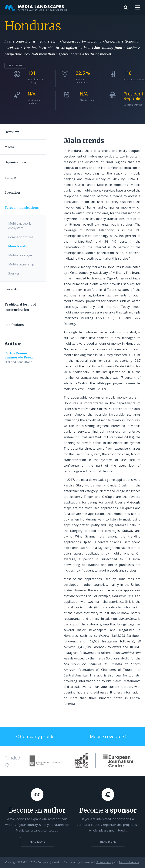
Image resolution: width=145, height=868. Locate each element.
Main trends (17, 246)
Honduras (33, 26)
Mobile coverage (20, 255)
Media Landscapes (36, 8)
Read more (37, 842)
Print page (15, 66)
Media (9, 147)
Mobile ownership (21, 264)
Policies (11, 177)
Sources (14, 273)
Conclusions (14, 325)
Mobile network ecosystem (20, 226)
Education (12, 192)
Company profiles (21, 237)
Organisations (15, 162)
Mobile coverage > (109, 736)
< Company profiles (36, 736)
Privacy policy (105, 862)
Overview (12, 132)
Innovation (13, 289)
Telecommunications (22, 208)
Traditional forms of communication (20, 307)
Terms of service (129, 862)
